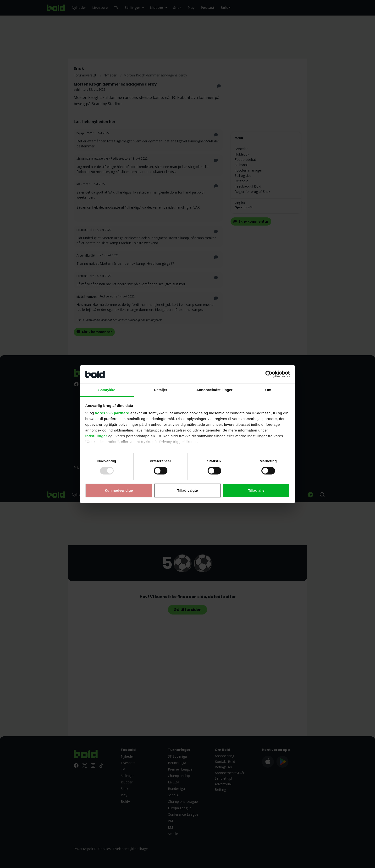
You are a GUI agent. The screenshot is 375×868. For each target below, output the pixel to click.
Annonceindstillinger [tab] (214, 390)
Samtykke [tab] (107, 390)
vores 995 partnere (112, 413)
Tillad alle (256, 490)
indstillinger (96, 436)
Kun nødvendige (119, 490)
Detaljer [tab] (161, 390)
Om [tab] (268, 390)
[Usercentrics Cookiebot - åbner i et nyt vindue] (269, 374)
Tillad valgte (187, 490)
